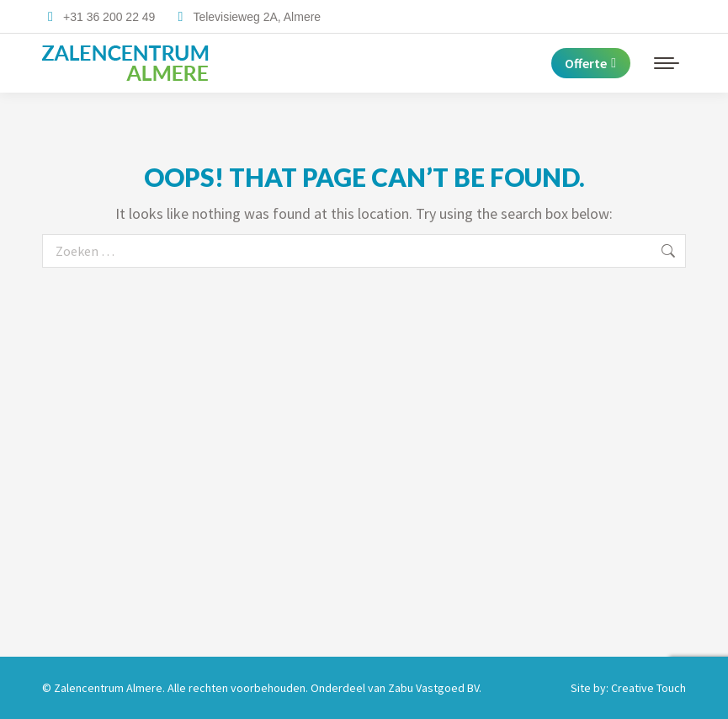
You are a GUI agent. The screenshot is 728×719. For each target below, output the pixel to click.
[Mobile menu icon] (667, 63)
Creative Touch (648, 688)
